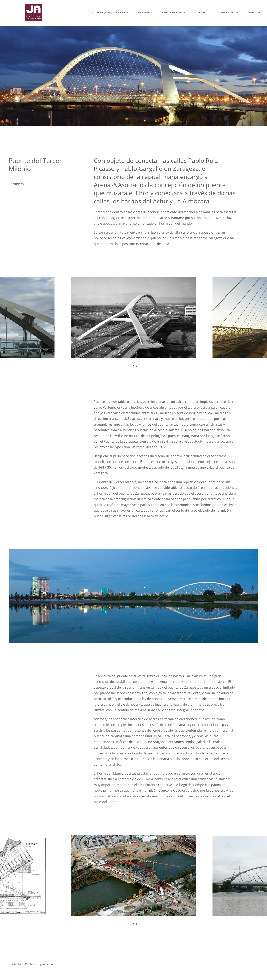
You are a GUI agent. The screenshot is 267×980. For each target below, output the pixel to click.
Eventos (254, 13)
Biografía (145, 13)
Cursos (200, 13)
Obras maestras (174, 13)
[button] (67, 323)
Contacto (15, 964)
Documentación (227, 13)
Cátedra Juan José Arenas (110, 13)
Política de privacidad (40, 964)
